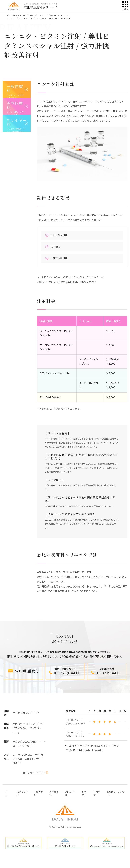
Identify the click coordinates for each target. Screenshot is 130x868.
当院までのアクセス (33, 773)
